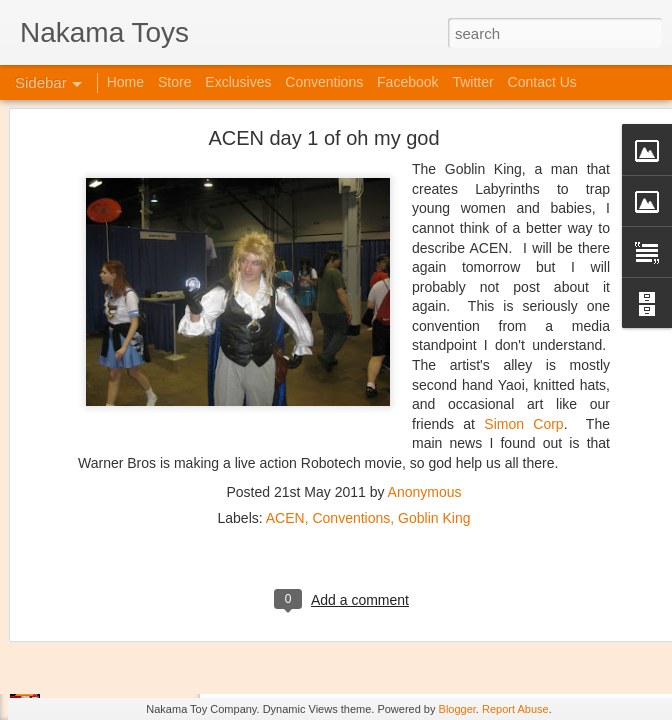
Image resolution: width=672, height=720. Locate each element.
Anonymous (425, 360)
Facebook (407, 82)
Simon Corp (523, 292)
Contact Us (542, 82)
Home (125, 82)
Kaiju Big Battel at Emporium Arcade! (147, 617)
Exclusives (238, 82)
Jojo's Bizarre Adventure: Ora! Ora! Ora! (155, 662)
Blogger (457, 709)
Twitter (472, 82)
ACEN (285, 386)
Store (174, 82)
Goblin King (434, 386)
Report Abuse (515, 709)
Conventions (351, 386)
